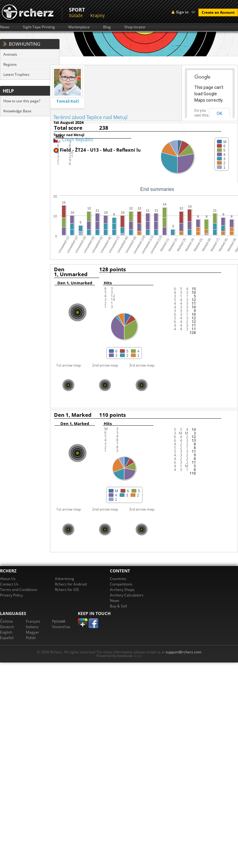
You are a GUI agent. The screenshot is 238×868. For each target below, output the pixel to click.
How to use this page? (22, 101)
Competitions (121, 584)
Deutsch (7, 627)
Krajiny (97, 15)
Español (7, 638)
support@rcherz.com (184, 652)
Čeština (6, 621)
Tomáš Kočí (68, 101)
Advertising (65, 579)
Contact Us (9, 584)
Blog (107, 27)
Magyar (32, 632)
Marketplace (79, 27)
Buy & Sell (118, 606)
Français (33, 621)
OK (219, 114)
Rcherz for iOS (67, 590)
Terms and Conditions (19, 590)
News (5, 27)
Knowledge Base (17, 111)
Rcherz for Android (71, 584)
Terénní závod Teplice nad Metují (90, 117)
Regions (10, 64)
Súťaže (76, 15)
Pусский (59, 621)
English (6, 632)
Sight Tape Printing (39, 27)
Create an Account (218, 12)
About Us (8, 579)
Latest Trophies (16, 74)
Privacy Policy (11, 595)
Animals (10, 54)
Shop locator (135, 27)
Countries (118, 579)
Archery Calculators (127, 595)
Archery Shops (122, 590)
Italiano (32, 627)
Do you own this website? (202, 115)
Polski (31, 638)
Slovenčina (61, 627)
